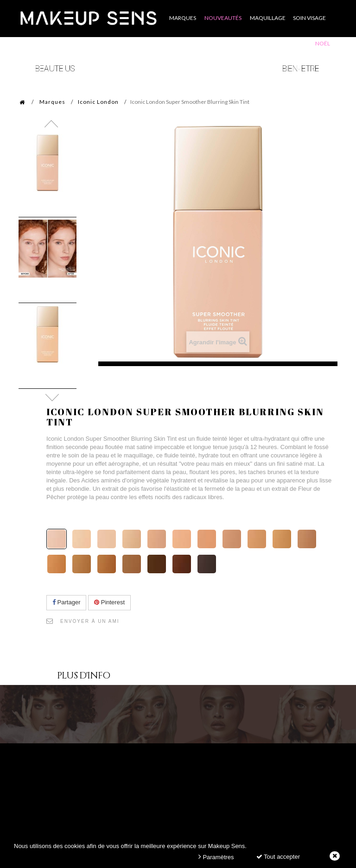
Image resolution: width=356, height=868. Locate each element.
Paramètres (216, 857)
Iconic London (98, 102)
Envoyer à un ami (90, 621)
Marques (52, 102)
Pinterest (109, 602)
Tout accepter (278, 857)
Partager (66, 602)
